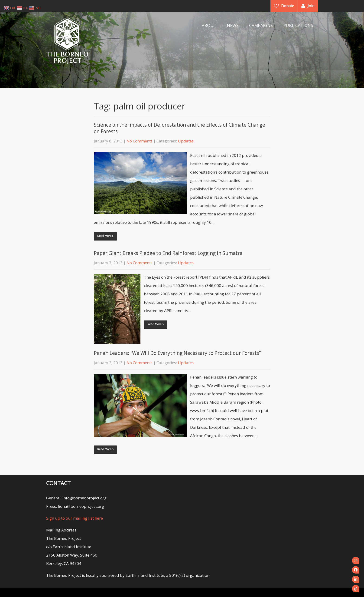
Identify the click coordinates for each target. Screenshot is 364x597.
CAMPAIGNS (261, 25)
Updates (186, 141)
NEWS (233, 25)
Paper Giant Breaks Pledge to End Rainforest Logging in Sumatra (168, 253)
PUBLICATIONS (298, 25)
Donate (288, 6)
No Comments (140, 141)
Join (311, 6)
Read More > (105, 236)
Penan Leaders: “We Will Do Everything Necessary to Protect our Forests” (177, 353)
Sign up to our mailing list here (75, 518)
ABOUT (209, 25)
